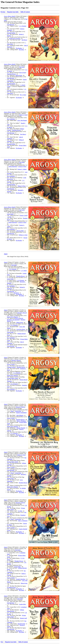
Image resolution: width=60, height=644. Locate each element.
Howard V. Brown (22, 313)
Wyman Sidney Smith (12, 378)
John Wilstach (20, 415)
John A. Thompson (21, 421)
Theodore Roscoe (11, 74)
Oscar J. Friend (11, 364)
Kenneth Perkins (11, 33)
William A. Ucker (23, 235)
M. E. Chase (23, 95)
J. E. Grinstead (13, 269)
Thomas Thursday (21, 428)
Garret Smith (10, 214)
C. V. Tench (24, 271)
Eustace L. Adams (22, 169)
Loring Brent (18, 411)
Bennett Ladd (23, 618)
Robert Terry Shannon (13, 317)
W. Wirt (10, 217)
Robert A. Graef (23, 115)
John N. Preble (20, 231)
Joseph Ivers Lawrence (15, 38)
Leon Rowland (11, 346)
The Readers (19, 48)
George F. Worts (22, 167)
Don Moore (23, 134)
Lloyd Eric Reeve (21, 329)
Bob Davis (16, 293)
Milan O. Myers (22, 186)
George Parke (17, 567)
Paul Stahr (22, 67)
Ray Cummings (11, 119)
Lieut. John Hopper (22, 120)
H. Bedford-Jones (11, 587)
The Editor (21, 50)
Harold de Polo (21, 624)
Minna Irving (19, 75)
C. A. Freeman (22, 26)
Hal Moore (24, 40)
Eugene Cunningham (21, 413)
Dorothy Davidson (21, 579)
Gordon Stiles (22, 604)
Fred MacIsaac (11, 25)
